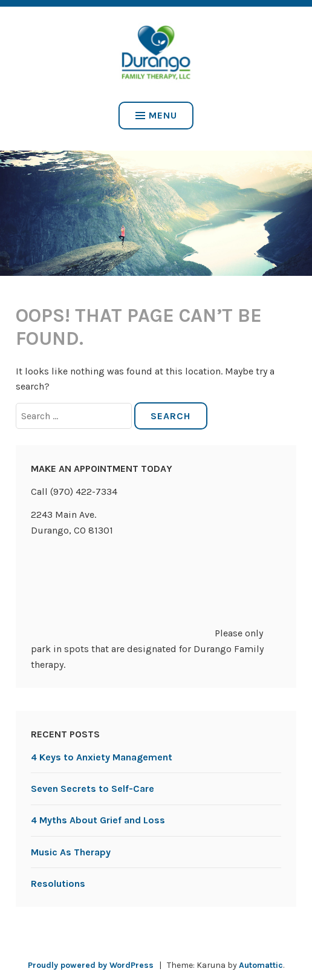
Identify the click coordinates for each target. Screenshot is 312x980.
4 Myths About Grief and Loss (98, 820)
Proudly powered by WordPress (91, 965)
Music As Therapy (71, 852)
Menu (156, 115)
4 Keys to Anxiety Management (102, 757)
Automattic (261, 965)
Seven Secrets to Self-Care (93, 789)
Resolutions (58, 884)
